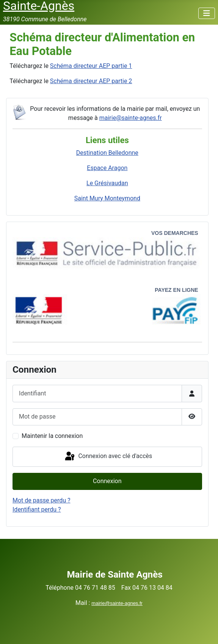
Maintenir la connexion (52, 436)
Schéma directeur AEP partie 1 (91, 66)
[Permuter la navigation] (207, 13)
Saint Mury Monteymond (107, 198)
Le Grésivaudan (107, 183)
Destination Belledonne (107, 153)
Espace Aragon (107, 168)
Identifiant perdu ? (37, 509)
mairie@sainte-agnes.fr (131, 118)
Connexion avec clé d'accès (108, 457)
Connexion (107, 481)
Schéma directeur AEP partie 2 (91, 81)
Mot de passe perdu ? (42, 500)
